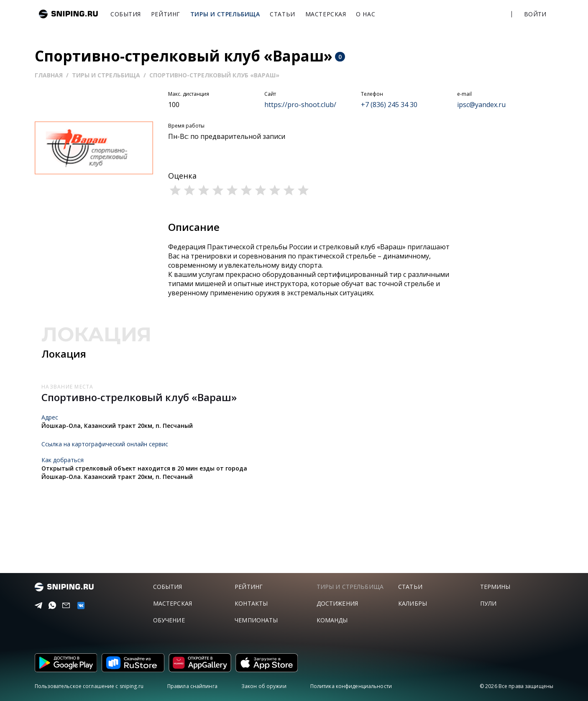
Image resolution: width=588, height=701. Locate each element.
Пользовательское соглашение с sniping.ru (89, 686)
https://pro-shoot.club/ (300, 105)
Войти (535, 14)
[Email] (65, 606)
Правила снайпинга (192, 686)
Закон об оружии (264, 686)
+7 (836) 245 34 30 (389, 105)
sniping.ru (68, 14)
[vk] (79, 605)
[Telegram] (37, 606)
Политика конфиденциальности (351, 686)
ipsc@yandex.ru (481, 105)
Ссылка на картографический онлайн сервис (105, 444)
